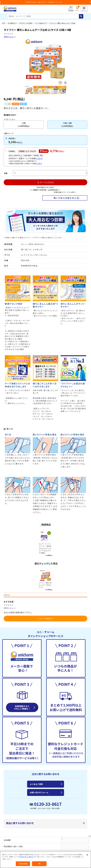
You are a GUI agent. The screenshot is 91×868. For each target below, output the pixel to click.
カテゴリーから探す (26, 23)
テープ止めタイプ (41, 23)
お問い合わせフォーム (39, 792)
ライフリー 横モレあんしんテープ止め (62, 23)
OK (39, 864)
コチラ (40, 158)
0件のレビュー (10, 37)
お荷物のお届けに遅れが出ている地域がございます (46, 2)
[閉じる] (87, 855)
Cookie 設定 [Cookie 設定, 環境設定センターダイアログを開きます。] (23, 864)
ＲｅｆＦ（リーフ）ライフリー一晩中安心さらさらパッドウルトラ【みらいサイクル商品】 (45, 548)
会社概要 (7, 840)
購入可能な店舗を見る (65, 198)
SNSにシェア (65, 83)
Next (65, 60)
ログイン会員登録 (71, 9)
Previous (26, 60)
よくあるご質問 (36, 784)
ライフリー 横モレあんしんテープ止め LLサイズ (45, 585)
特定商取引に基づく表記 (13, 846)
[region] (45, 860)
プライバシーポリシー (27, 857)
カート (77, 9)
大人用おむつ (12, 23)
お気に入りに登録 (60, 83)
